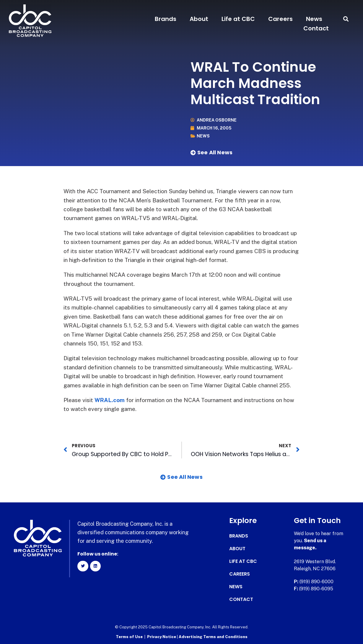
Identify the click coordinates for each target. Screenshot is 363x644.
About (199, 19)
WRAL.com (110, 400)
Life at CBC (238, 19)
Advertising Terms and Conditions (213, 637)
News (314, 19)
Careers (280, 19)
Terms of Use (129, 637)
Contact (316, 28)
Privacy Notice (162, 637)
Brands (166, 19)
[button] (346, 19)
